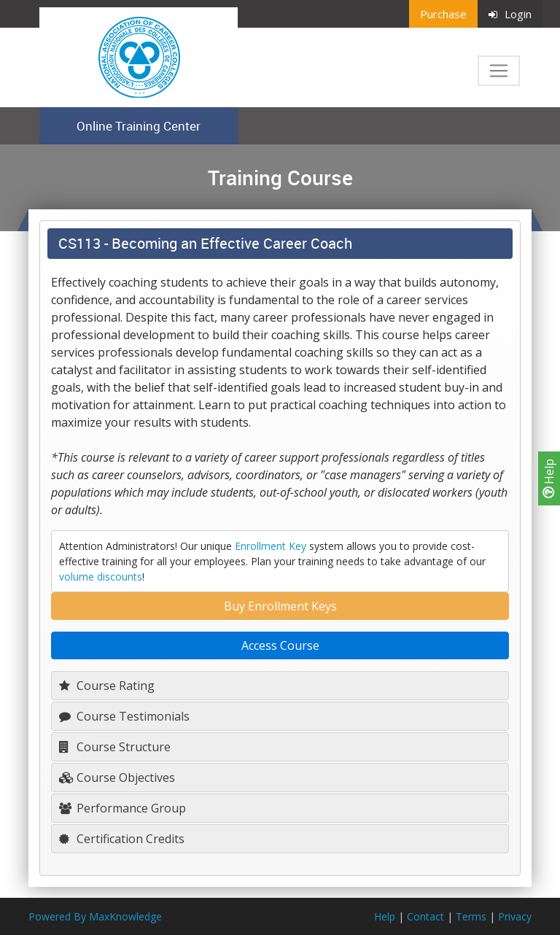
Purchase (443, 14)
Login (510, 14)
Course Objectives (117, 777)
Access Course (280, 645)
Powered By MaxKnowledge (95, 916)
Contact (425, 916)
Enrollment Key (271, 546)
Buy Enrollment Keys (280, 606)
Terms (471, 916)
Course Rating (107, 686)
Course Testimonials (124, 716)
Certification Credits (122, 839)
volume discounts (101, 577)
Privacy (515, 916)
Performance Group (122, 808)
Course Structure (115, 747)
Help (549, 478)
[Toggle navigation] (499, 71)
